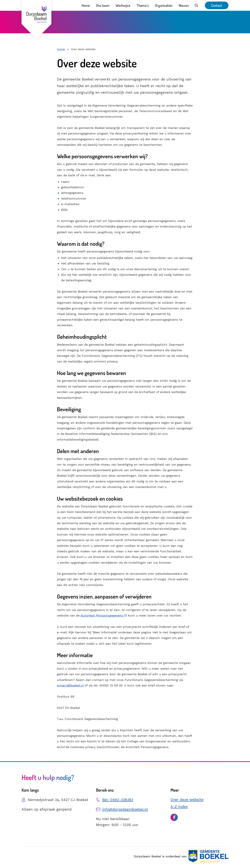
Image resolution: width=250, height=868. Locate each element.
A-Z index (179, 806)
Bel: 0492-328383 (118, 800)
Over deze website (187, 800)
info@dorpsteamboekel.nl (125, 809)
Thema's (143, 5)
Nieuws (184, 5)
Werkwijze (123, 5)
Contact (217, 5)
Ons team (103, 5)
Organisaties (164, 5)
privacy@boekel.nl (70, 685)
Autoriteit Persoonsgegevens (102, 615)
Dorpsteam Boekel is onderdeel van (181, 856)
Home (86, 5)
